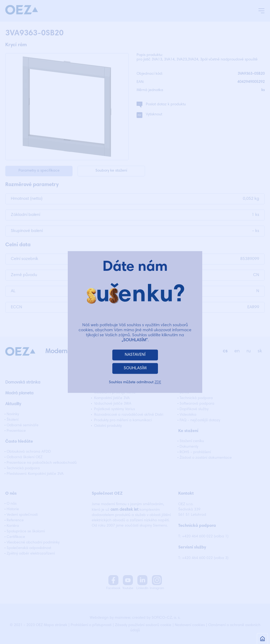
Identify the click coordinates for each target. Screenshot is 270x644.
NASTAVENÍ (135, 355)
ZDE (158, 383)
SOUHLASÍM (135, 368)
